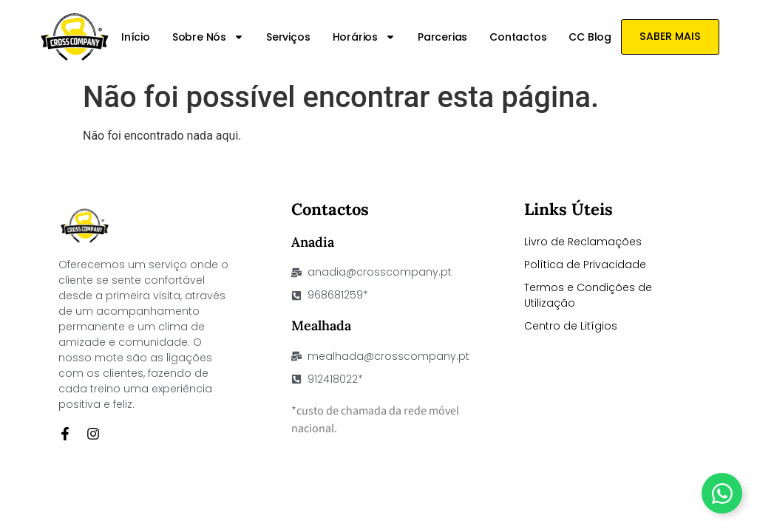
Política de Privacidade (585, 265)
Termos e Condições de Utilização (588, 295)
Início (136, 37)
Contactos (519, 37)
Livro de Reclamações (583, 242)
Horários (365, 37)
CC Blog (591, 37)
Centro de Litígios (571, 326)
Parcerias (443, 37)
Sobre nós (209, 37)
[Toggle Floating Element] (722, 493)
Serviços (289, 37)
